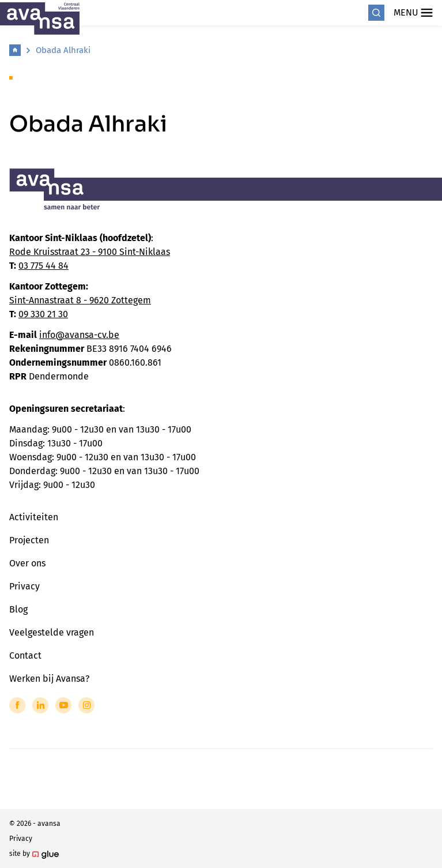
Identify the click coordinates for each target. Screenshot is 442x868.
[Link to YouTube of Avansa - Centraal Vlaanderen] (63, 705)
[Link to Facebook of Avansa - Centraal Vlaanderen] (17, 705)
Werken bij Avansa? (49, 679)
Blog (18, 609)
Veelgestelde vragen (52, 632)
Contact (25, 655)
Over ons (27, 563)
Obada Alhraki (63, 50)
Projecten (29, 540)
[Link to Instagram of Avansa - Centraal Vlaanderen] (86, 705)
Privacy (24, 586)
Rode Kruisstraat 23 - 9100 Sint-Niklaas (90, 252)
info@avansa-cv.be (79, 335)
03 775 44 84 (44, 266)
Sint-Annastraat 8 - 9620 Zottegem (80, 300)
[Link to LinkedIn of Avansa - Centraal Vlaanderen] (40, 705)
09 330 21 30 (43, 314)
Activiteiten (34, 517)
